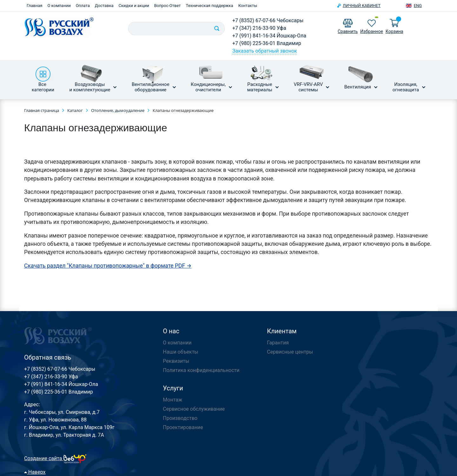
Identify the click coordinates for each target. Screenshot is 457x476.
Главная (34, 6)
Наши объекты (180, 352)
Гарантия (278, 343)
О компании (59, 6)
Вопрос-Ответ (168, 6)
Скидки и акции (134, 6)
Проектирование (183, 427)
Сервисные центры (290, 352)
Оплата (83, 6)
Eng (418, 6)
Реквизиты (176, 361)
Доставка (104, 6)
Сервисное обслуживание (194, 409)
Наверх (35, 472)
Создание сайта (55, 458)
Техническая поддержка (210, 6)
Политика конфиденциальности (201, 370)
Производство (180, 418)
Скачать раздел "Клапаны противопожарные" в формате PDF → (108, 266)
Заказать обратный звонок (265, 51)
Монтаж (172, 400)
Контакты (248, 6)
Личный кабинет (362, 6)
